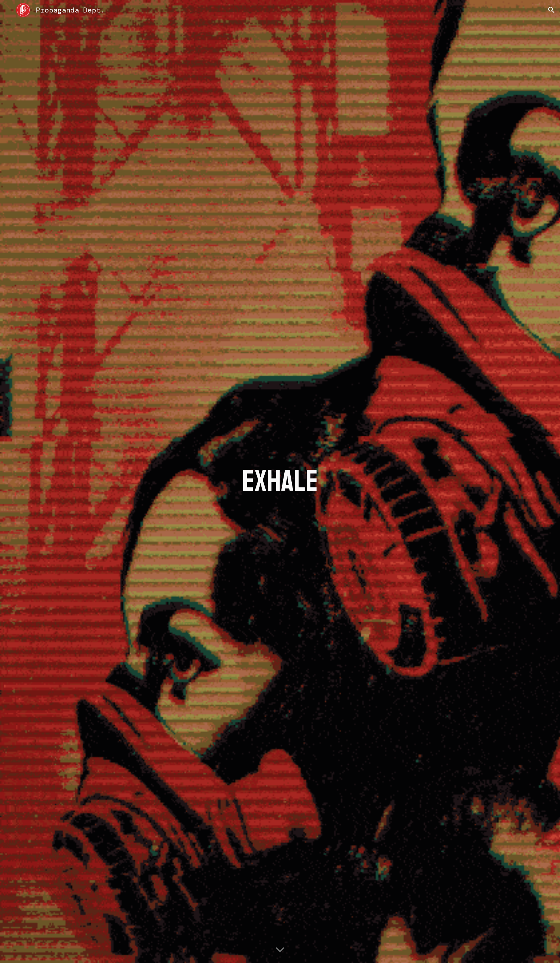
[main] (280, 481)
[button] (551, 10)
